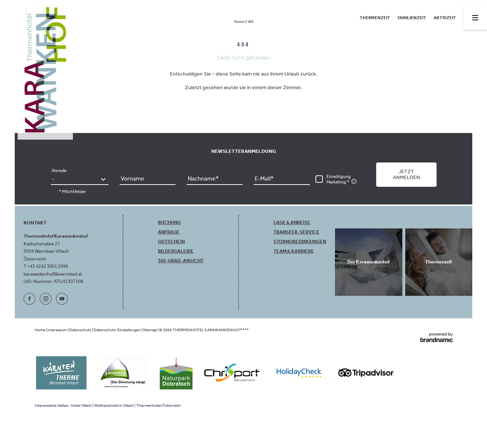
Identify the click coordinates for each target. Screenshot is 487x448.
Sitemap (150, 330)
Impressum (58, 330)
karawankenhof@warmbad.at (53, 274)
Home (239, 22)
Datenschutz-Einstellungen (117, 330)
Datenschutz (81, 330)
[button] (406, 175)
